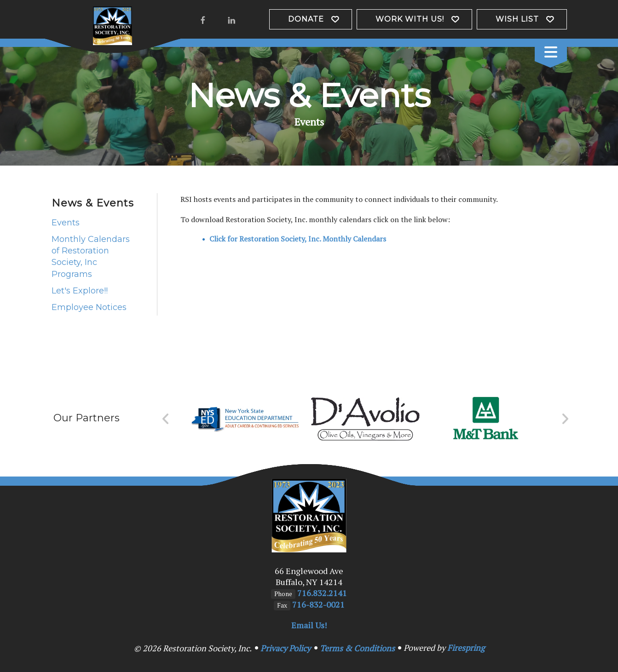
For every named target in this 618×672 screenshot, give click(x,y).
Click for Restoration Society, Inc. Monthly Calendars (298, 239)
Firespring (466, 648)
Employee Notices (89, 307)
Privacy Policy (286, 648)
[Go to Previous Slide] (166, 419)
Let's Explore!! (80, 291)
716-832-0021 (318, 604)
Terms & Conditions (357, 648)
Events (66, 223)
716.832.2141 (322, 593)
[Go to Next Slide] (565, 419)
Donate (306, 19)
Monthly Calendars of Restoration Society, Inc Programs (91, 257)
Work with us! (410, 19)
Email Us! (309, 625)
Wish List (517, 19)
